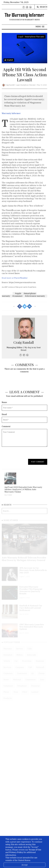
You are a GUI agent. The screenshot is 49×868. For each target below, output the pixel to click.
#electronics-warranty (35, 297)
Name (4, 402)
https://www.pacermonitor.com (22, 286)
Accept (25, 865)
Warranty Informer (11, 115)
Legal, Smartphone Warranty (26, 85)
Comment (6, 426)
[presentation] (20, 454)
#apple (18, 295)
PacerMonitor (21, 281)
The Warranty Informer (25, 15)
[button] (40, 27)
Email (4, 414)
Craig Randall (10, 85)
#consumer (17, 297)
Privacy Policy (16, 852)
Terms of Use (35, 850)
